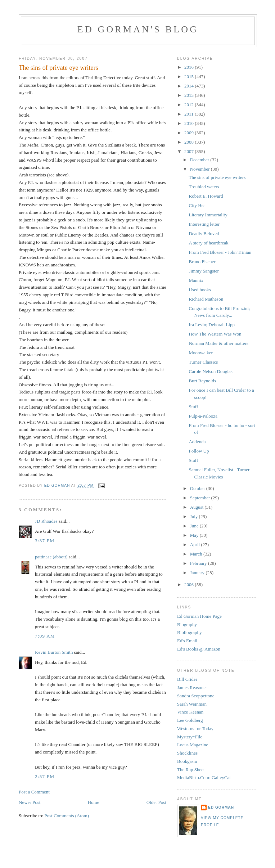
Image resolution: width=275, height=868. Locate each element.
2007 (190, 151)
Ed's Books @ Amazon (199, 649)
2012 (190, 105)
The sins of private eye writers (217, 177)
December (200, 160)
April (196, 545)
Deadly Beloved (204, 233)
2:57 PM (45, 776)
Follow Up (199, 451)
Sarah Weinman (192, 704)
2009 (190, 133)
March (197, 554)
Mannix (196, 280)
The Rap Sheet (191, 770)
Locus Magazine (193, 745)
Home (94, 802)
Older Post (156, 802)
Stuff (193, 407)
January (198, 573)
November (200, 169)
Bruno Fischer (202, 262)
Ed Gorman (221, 807)
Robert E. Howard (206, 196)
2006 (190, 584)
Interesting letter (204, 224)
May (195, 535)
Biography (187, 624)
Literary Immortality (208, 215)
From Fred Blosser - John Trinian (220, 252)
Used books (200, 290)
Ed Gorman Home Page (199, 616)
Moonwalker (200, 353)
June (195, 526)
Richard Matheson (206, 299)
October (198, 488)
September (201, 498)
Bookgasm (187, 761)
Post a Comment (34, 792)
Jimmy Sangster (204, 271)
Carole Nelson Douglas (210, 371)
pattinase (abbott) (51, 557)
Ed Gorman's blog (138, 29)
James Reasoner (192, 687)
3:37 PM (45, 541)
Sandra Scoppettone (196, 696)
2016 (190, 67)
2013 (190, 95)
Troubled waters (204, 187)
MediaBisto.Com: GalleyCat (204, 777)
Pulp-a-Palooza (203, 416)
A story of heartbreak (208, 243)
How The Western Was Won (215, 334)
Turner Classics (203, 362)
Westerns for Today (195, 728)
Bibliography (190, 632)
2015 (190, 77)
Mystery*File (190, 737)
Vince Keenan (190, 712)
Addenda (197, 442)
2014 (190, 86)
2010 (190, 123)
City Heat (198, 205)
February (199, 563)
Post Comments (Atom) (67, 816)
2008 (190, 142)
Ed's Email (187, 641)
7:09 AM (45, 636)
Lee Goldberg (190, 720)
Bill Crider (187, 679)
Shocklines (187, 753)
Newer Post (30, 802)
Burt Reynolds (202, 381)
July (195, 516)
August (197, 507)
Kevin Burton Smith (54, 652)
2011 (190, 114)
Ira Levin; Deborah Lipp (211, 325)
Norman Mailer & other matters (218, 343)
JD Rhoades (46, 521)
